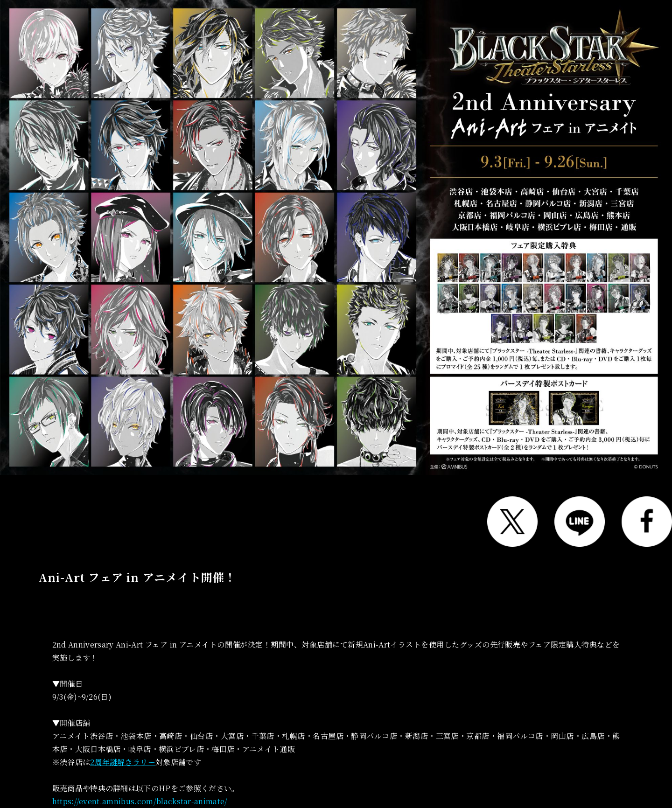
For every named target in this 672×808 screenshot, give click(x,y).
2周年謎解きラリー (123, 762)
